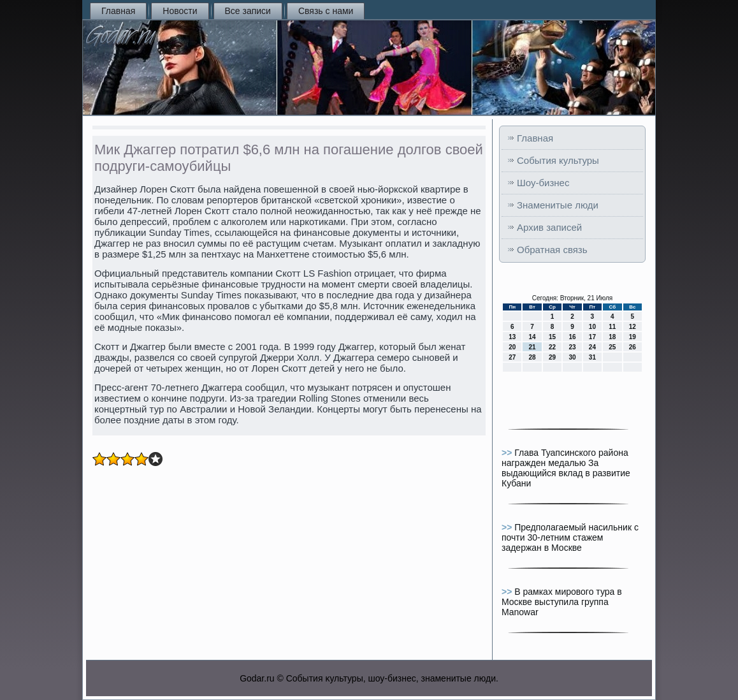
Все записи (248, 11)
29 (552, 357)
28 (532, 357)
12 (633, 327)
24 (592, 347)
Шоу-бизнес (543, 183)
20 (512, 347)
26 (633, 347)
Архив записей (549, 227)
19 (633, 337)
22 (552, 347)
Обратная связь (552, 250)
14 (532, 337)
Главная (118, 11)
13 (512, 337)
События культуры (558, 160)
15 (552, 337)
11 (612, 327)
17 (592, 337)
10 (592, 327)
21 (532, 347)
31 (592, 357)
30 (572, 357)
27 (512, 357)
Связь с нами (326, 11)
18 (612, 337)
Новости (180, 11)
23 (572, 347)
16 (572, 337)
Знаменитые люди (558, 205)
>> (508, 453)
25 (612, 347)
